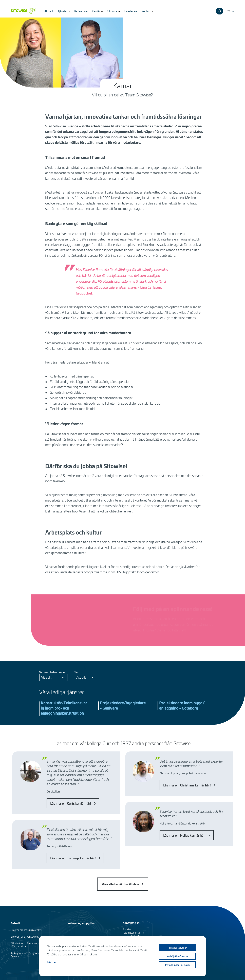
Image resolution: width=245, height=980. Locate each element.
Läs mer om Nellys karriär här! (185, 835)
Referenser (81, 11)
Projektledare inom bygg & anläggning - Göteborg (183, 705)
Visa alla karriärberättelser (121, 884)
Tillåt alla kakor (179, 948)
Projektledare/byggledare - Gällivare (123, 705)
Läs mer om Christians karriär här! (187, 785)
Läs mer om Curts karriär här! (71, 803)
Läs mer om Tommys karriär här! (73, 858)
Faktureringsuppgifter (81, 923)
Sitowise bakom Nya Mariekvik (26, 930)
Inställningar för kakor (179, 965)
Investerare (131, 11)
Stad (76, 672)
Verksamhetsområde (52, 672)
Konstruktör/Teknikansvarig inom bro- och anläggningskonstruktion (64, 708)
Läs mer (52, 962)
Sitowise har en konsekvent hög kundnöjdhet (34, 937)
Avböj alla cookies (179, 956)
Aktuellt (49, 11)
